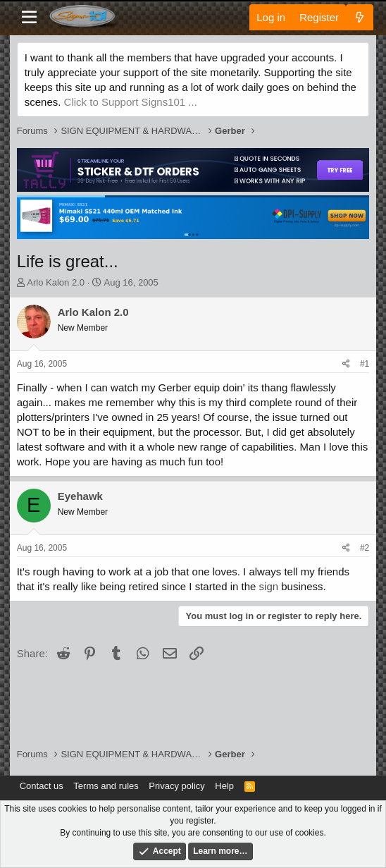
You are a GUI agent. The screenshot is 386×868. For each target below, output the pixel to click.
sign (269, 586)
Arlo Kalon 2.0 (56, 282)
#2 (365, 548)
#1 (365, 364)
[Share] (346, 364)
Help (224, 786)
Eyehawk (80, 496)
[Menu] (29, 18)
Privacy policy (176, 786)
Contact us (42, 786)
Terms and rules (106, 786)
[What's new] (360, 17)
